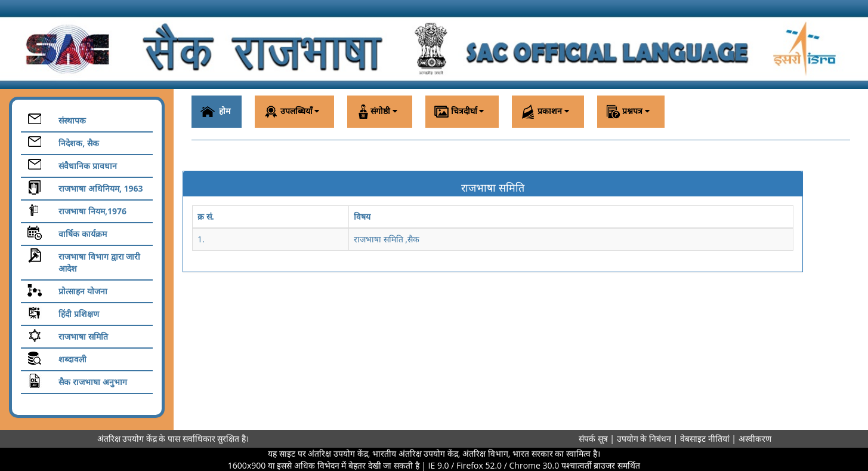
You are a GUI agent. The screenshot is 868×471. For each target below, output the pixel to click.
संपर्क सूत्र (593, 438)
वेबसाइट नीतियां (706, 438)
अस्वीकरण (755, 438)
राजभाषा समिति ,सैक (387, 239)
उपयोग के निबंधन (645, 438)
